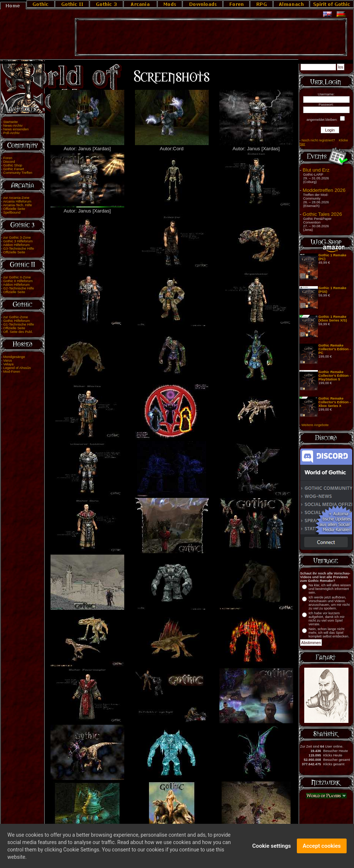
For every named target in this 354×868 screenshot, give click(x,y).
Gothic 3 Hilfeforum (18, 241)
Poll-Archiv (12, 133)
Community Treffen (18, 173)
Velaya (8, 364)
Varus (8, 361)
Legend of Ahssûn (17, 368)
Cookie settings (272, 847)
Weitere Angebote (315, 425)
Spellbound (12, 212)
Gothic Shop (13, 165)
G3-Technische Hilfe (19, 249)
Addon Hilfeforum (16, 245)
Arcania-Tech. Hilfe (17, 205)
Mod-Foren (12, 372)
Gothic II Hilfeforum (18, 281)
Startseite (11, 122)
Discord (9, 162)
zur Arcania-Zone (16, 198)
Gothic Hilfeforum (17, 321)
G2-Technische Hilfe (19, 288)
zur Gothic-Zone (16, 317)
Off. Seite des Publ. (18, 332)
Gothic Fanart (14, 169)
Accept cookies (322, 847)
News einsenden (16, 129)
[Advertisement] (211, 37)
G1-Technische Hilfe (19, 324)
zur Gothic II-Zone (17, 277)
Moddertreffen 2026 (324, 190)
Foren (8, 158)
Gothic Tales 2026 (322, 214)
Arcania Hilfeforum (17, 201)
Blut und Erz (316, 170)
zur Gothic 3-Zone (17, 238)
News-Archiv (13, 126)
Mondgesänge (14, 357)
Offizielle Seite (14, 209)
